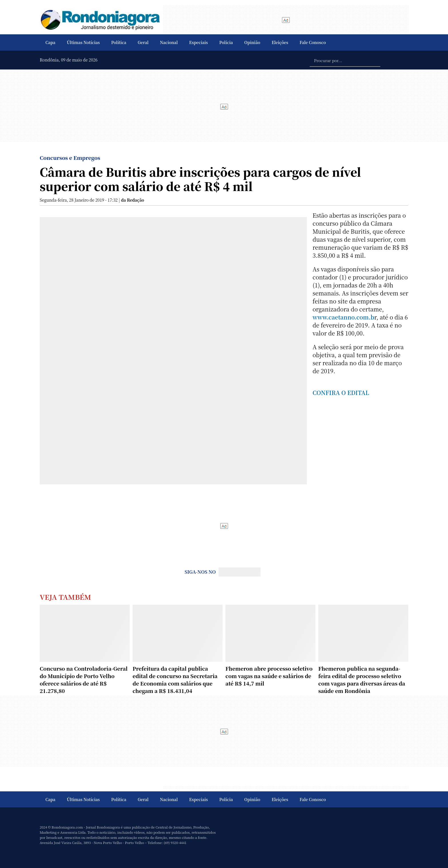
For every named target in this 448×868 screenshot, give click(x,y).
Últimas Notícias (83, 42)
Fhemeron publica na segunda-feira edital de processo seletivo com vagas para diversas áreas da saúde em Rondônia (362, 680)
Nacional (169, 42)
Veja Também (65, 597)
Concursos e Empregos (70, 158)
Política (119, 42)
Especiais (198, 42)
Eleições (280, 42)
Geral (143, 42)
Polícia (226, 42)
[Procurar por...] (345, 60)
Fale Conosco (313, 42)
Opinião (252, 42)
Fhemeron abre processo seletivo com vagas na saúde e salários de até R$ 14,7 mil (269, 676)
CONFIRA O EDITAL (341, 393)
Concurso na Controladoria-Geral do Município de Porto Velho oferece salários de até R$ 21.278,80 (84, 680)
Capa (50, 42)
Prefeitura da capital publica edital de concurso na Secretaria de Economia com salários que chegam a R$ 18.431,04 (175, 680)
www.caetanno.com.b (343, 317)
